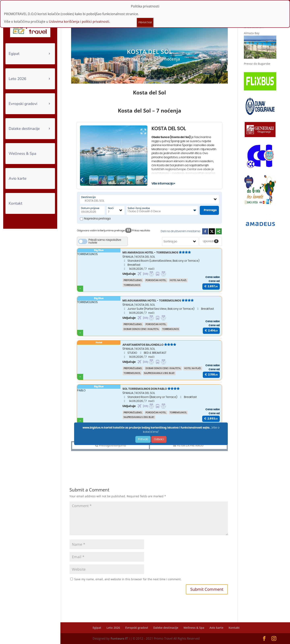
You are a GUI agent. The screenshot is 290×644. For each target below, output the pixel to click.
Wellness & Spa (22, 154)
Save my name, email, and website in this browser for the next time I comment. (128, 579)
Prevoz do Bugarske (257, 64)
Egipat (14, 54)
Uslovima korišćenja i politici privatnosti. (79, 22)
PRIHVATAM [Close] (145, 22)
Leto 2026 (17, 79)
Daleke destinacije (24, 129)
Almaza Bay (252, 33)
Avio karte (18, 178)
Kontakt (16, 203)
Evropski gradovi (23, 104)
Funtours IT (119, 638)
